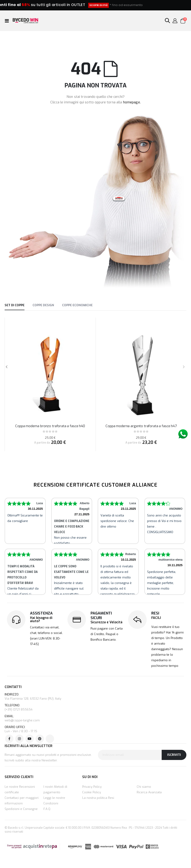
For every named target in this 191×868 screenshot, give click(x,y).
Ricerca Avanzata (149, 792)
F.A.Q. (47, 809)
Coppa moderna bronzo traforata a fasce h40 (50, 426)
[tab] (15, 306)
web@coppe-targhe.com (22, 720)
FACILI (156, 618)
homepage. (132, 102)
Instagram (19, 739)
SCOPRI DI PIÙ (122, 5)
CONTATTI (13, 687)
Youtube (30, 739)
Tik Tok (50, 739)
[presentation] (184, 367)
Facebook (9, 739)
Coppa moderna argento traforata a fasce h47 (141, 426)
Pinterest (40, 739)
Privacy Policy (92, 787)
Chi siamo (144, 787)
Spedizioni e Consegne (21, 809)
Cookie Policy (92, 792)
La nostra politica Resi (98, 798)
